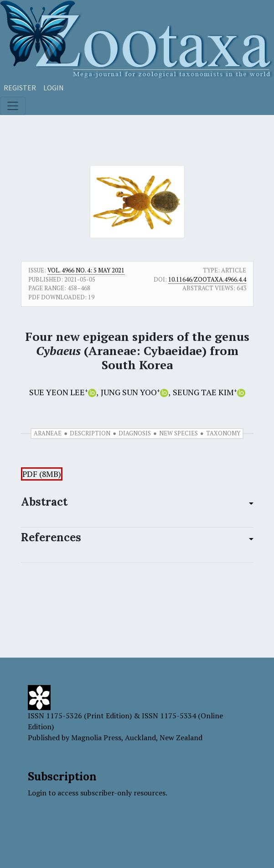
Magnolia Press (96, 737)
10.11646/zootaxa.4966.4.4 (207, 279)
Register (20, 88)
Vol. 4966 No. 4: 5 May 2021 (86, 270)
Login (54, 88)
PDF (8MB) (42, 474)
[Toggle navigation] (13, 106)
